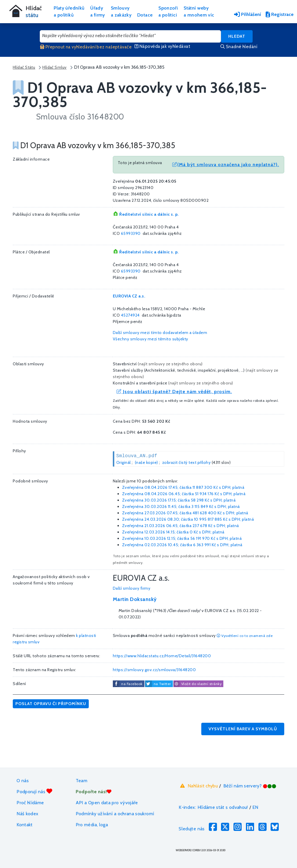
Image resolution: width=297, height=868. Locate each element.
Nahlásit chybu (198, 786)
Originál (124, 462)
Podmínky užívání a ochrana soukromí (115, 814)
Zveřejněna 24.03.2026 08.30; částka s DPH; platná (188, 519)
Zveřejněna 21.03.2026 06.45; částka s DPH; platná (181, 526)
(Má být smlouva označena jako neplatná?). (226, 165)
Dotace (145, 15)
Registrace (280, 14)
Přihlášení (248, 14)
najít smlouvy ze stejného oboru (170, 364)
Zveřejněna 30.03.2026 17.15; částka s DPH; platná (179, 500)
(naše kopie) (146, 462)
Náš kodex (27, 814)
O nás (23, 781)
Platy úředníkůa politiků (69, 11)
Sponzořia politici (168, 11)
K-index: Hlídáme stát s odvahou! (213, 807)
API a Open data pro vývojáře (107, 803)
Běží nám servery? (250, 786)
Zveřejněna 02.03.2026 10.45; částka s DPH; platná (182, 545)
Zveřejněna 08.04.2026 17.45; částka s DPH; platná (183, 487)
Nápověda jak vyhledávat (162, 46)
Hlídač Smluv (54, 67)
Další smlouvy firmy (132, 588)
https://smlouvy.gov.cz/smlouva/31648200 (154, 670)
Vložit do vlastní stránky (198, 684)
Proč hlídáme (30, 803)
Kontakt (25, 825)
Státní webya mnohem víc (199, 11)
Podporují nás (34, 791)
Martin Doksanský (135, 599)
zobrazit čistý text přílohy (186, 462)
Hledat (237, 36)
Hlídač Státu (24, 67)
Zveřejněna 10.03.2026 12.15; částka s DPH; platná (182, 538)
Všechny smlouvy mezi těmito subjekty (151, 339)
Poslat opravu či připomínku (51, 704)
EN (255, 807)
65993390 (131, 233)
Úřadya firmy (98, 11)
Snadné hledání (239, 47)
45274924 (130, 315)
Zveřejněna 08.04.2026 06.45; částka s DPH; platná (184, 494)
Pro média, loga (92, 825)
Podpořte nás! (94, 792)
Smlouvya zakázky (121, 11)
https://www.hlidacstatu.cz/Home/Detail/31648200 (162, 656)
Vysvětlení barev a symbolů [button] (243, 729)
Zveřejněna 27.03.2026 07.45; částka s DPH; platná (185, 513)
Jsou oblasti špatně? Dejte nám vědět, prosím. (174, 392)
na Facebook (132, 684)
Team (82, 781)
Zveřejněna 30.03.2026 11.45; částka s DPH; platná (181, 506)
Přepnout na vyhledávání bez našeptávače (86, 47)
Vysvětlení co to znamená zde (245, 636)
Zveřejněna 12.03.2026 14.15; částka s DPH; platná (173, 532)
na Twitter (162, 684)
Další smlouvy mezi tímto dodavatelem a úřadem (160, 333)
